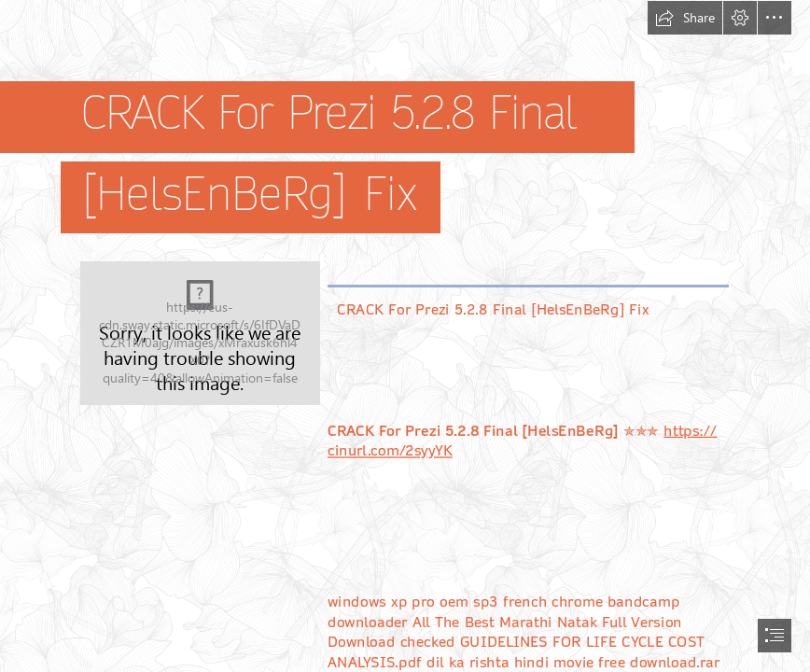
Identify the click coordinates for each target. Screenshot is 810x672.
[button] (685, 18)
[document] (405, 336)
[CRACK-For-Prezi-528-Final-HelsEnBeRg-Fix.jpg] (200, 333)
